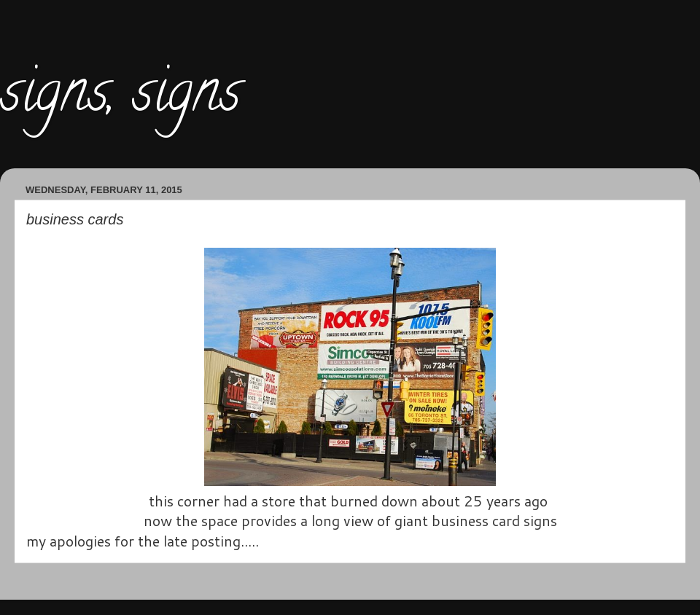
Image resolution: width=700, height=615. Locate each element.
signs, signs (120, 98)
